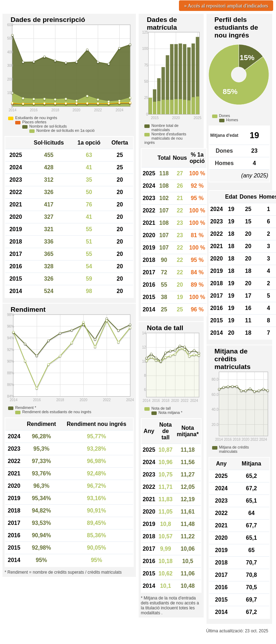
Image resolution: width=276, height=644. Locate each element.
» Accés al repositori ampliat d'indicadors (226, 6)
